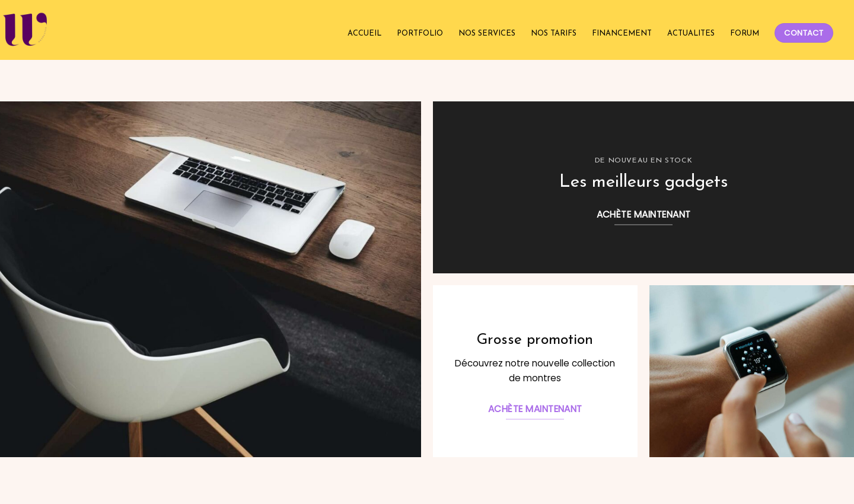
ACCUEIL (364, 34)
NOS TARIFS (554, 34)
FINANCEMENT (622, 34)
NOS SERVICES (487, 34)
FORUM (745, 34)
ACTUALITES (691, 34)
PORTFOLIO (420, 34)
